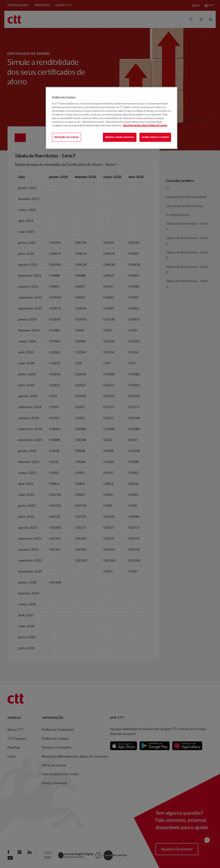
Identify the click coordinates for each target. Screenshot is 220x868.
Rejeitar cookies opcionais (120, 137)
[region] (112, 118)
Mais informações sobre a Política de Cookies (145, 125)
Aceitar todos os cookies (155, 137)
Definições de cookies (66, 137)
